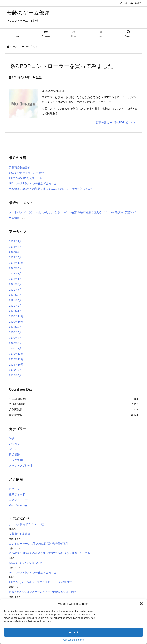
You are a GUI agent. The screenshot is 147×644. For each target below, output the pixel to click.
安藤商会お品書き (20, 167)
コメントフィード (20, 500)
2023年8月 (15, 247)
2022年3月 (15, 274)
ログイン (14, 489)
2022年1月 (15, 279)
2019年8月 (15, 375)
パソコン (14, 444)
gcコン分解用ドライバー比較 (27, 173)
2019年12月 (16, 354)
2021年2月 (15, 306)
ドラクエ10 (16, 460)
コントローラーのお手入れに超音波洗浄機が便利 (38, 544)
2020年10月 (16, 322)
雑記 (39, 77)
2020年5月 (15, 332)
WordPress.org (18, 505)
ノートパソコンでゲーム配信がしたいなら (34, 212)
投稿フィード (17, 494)
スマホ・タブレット (21, 465)
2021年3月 (15, 300)
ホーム (14, 47)
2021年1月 (15, 311)
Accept (73, 632)
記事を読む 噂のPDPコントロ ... (117, 122)
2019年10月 (16, 365)
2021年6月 (15, 295)
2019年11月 (16, 359)
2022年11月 (16, 263)
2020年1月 (15, 348)
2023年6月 (15, 257)
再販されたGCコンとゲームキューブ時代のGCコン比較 (42, 592)
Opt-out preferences (74, 640)
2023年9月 (15, 241)
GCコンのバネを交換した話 (26, 178)
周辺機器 (14, 455)
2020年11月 (16, 316)
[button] (141, 604)
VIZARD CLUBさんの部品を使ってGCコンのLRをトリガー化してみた (51, 189)
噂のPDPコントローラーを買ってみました (61, 66)
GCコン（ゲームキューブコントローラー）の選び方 (40, 582)
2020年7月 (15, 327)
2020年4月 (15, 338)
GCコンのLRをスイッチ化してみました (33, 183)
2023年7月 (15, 252)
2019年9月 (15, 370)
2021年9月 (15, 284)
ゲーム (13, 449)
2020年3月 (15, 343)
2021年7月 (15, 290)
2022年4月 (15, 268)
